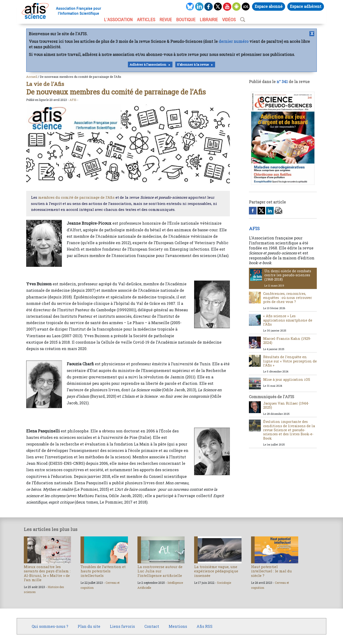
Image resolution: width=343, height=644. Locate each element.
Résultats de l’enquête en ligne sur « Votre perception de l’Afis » (290, 361)
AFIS (73, 100)
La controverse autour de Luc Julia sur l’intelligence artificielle (160, 571)
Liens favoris (122, 626)
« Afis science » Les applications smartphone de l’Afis (288, 320)
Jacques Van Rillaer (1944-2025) (286, 405)
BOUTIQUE (186, 20)
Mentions (178, 626)
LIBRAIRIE (209, 20)
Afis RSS (204, 626)
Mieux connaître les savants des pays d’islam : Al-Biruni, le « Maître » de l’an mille (47, 573)
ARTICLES (146, 20)
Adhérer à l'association (148, 64)
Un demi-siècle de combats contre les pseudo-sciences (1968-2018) (288, 275)
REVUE (166, 20)
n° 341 (282, 82)
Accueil (32, 77)
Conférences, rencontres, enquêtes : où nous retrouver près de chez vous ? (288, 298)
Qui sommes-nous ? (50, 626)
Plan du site (89, 626)
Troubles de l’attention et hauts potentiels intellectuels (103, 571)
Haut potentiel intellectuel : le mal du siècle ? (271, 571)
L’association (118, 20)
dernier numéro (234, 41)
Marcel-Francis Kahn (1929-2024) (287, 341)
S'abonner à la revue (193, 64)
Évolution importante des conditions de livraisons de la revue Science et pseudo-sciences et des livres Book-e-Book (289, 430)
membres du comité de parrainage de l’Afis (76, 197)
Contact (152, 626)
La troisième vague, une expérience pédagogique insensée (216, 571)
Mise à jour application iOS (287, 379)
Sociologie (224, 583)
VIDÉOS (229, 20)
